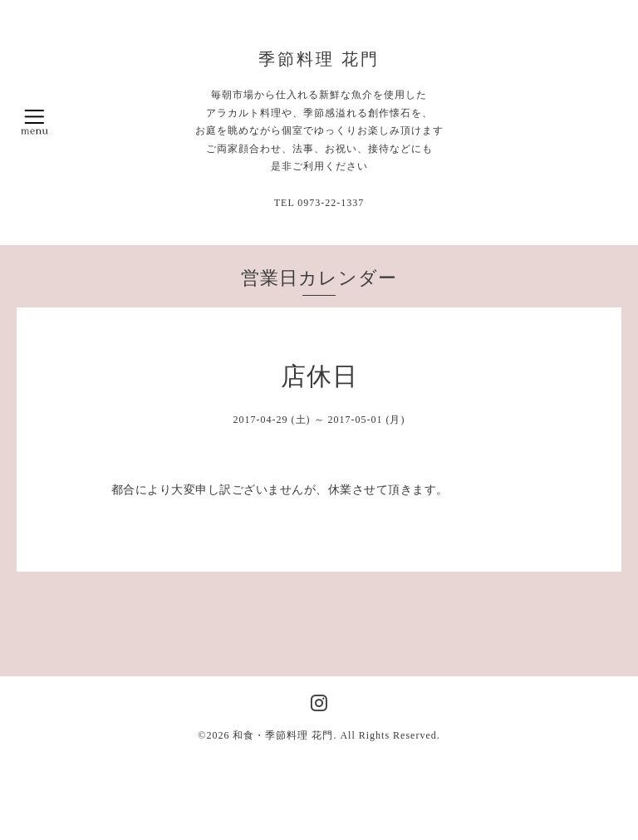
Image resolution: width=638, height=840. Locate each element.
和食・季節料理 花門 (283, 735)
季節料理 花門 (319, 59)
